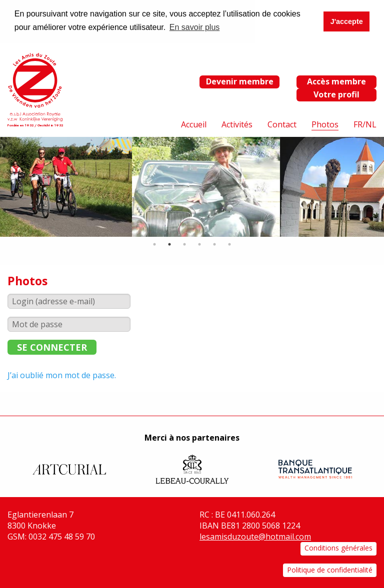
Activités (237, 124)
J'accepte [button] (347, 21)
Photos (325, 124)
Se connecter (52, 347)
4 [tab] (199, 244)
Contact (282, 124)
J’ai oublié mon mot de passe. (62, 375)
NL (371, 124)
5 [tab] (214, 244)
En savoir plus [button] (195, 27)
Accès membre (336, 81)
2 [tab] (169, 244)
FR (358, 124)
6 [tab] (229, 244)
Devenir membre (240, 81)
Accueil (194, 124)
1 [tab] (154, 244)
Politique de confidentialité (330, 569)
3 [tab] (184, 244)
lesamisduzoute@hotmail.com (255, 536)
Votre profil (336, 94)
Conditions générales (338, 547)
